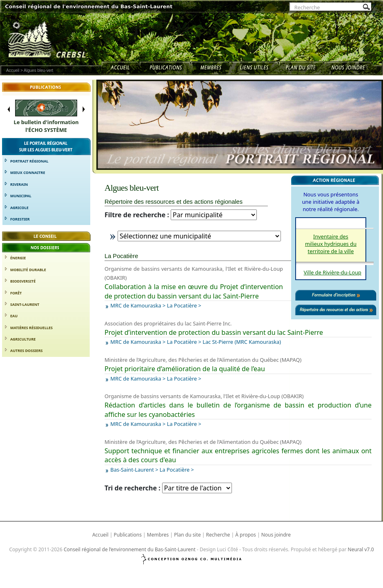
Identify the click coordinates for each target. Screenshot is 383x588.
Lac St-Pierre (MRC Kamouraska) (242, 342)
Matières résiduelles (31, 328)
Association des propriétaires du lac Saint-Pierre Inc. (168, 323)
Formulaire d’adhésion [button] (46, 380)
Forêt (16, 293)
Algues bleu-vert (38, 70)
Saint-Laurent (25, 304)
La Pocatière (182, 305)
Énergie (18, 258)
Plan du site (187, 535)
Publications (128, 535)
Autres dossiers (27, 351)
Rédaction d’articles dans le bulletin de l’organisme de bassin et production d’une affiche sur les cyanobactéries (238, 410)
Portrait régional (29, 161)
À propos (246, 535)
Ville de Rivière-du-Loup (333, 272)
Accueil (13, 70)
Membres (158, 535)
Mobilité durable (28, 270)
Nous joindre (276, 535)
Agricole (19, 208)
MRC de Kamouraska (136, 305)
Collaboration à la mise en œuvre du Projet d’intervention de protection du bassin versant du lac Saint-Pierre (194, 291)
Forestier (20, 219)
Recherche (218, 535)
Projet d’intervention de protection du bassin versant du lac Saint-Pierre (214, 332)
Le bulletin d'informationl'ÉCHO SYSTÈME (46, 126)
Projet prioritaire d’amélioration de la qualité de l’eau (185, 369)
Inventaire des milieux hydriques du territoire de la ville (331, 244)
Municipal (21, 196)
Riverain (19, 184)
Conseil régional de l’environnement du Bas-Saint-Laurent (130, 549)
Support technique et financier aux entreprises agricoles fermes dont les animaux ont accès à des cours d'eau (238, 455)
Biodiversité (23, 281)
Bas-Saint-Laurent (132, 470)
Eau (14, 316)
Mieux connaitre (28, 173)
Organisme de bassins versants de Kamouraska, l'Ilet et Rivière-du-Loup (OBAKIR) (204, 396)
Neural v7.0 (361, 549)
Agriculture (23, 339)
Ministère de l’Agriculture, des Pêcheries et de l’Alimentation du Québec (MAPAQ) (203, 360)
